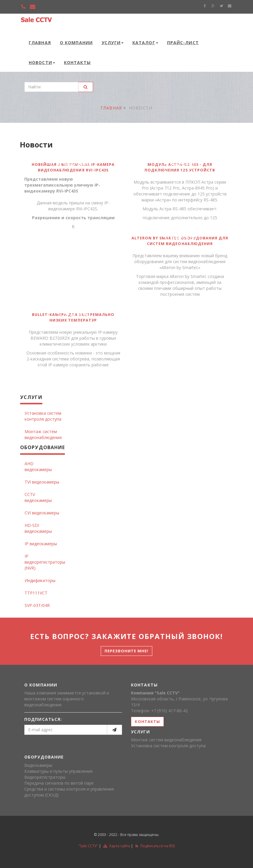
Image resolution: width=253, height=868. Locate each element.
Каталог (145, 43)
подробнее (74, 164)
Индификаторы (40, 580)
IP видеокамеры (41, 544)
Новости (42, 62)
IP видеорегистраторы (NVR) (45, 562)
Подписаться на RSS (155, 846)
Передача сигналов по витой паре (59, 783)
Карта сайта (117, 846)
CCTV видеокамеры (38, 497)
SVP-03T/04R (37, 605)
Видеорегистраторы (45, 777)
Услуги (113, 43)
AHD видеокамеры (38, 466)
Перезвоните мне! (127, 651)
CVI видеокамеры (42, 513)
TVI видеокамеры (42, 482)
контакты (147, 721)
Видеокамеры (38, 765)
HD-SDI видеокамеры (38, 528)
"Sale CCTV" (88, 846)
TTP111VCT (36, 593)
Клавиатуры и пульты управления (58, 771)
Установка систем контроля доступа (43, 416)
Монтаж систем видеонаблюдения (43, 434)
